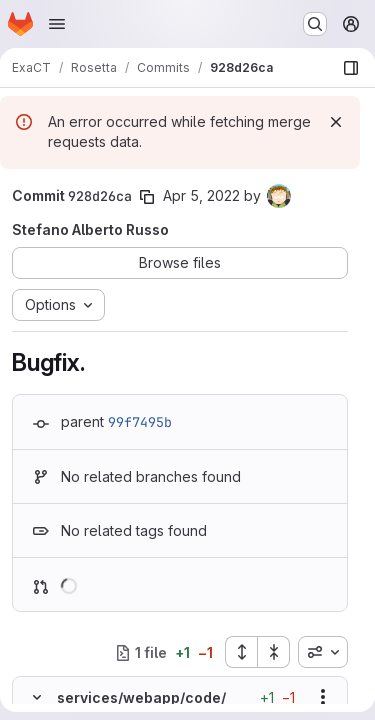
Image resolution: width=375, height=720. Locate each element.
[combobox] (323, 652)
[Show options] (323, 697)
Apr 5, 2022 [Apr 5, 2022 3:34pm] (201, 195)
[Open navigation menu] (57, 24)
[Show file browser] (351, 68)
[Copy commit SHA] (147, 197)
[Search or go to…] (315, 24)
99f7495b (140, 422)
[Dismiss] (336, 122)
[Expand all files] (241, 652)
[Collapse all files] (274, 652)
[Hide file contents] (37, 697)
